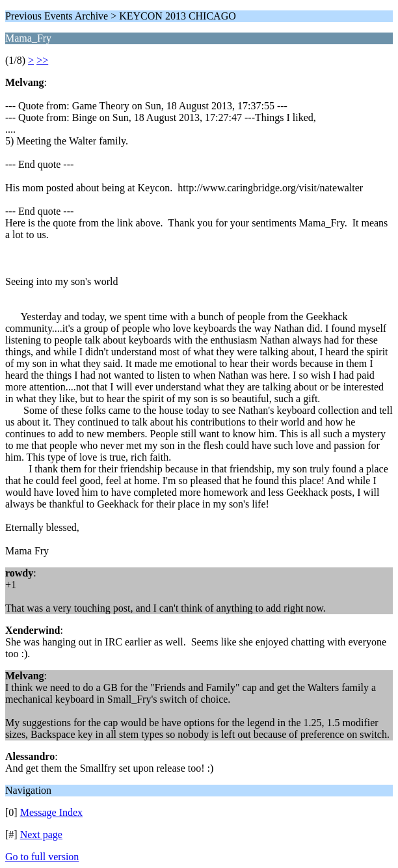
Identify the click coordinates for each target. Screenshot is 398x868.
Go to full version (42, 857)
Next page (41, 834)
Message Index (51, 812)
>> (42, 60)
